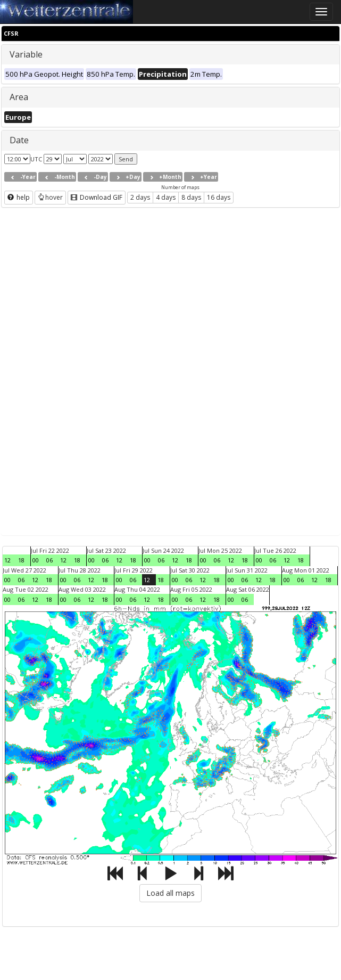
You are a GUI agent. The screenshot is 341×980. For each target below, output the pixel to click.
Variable (26, 54)
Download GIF (97, 197)
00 (36, 560)
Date (19, 140)
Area (19, 97)
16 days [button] (219, 197)
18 (21, 560)
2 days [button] (140, 197)
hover (50, 197)
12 (7, 560)
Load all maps (170, 893)
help (19, 197)
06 (49, 560)
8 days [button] (191, 197)
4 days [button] (166, 197)
